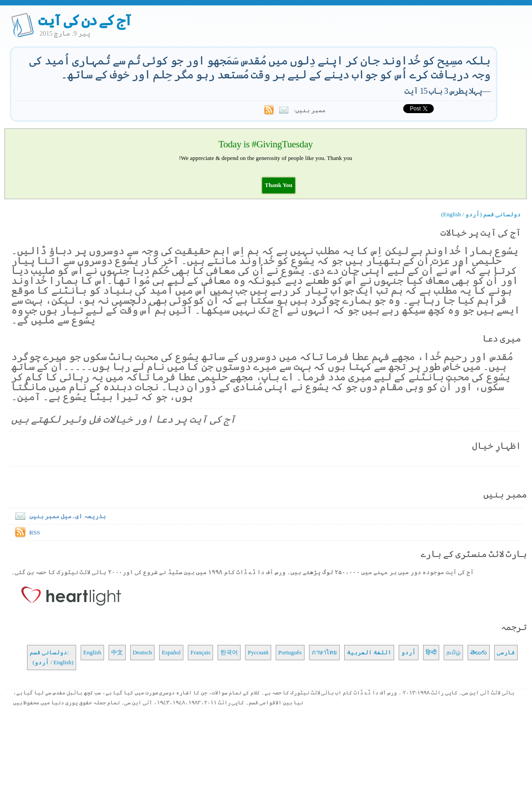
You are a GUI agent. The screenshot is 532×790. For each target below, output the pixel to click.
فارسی (506, 652)
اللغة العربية (369, 652)
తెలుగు (479, 652)
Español (171, 652)
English (92, 652)
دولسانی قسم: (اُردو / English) (52, 657)
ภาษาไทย (324, 652)
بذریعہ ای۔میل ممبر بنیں (59, 516)
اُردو (409, 652)
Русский (258, 652)
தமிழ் (453, 652)
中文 (117, 652)
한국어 (229, 652)
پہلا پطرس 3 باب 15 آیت (443, 91)
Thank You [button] (279, 185)
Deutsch (143, 652)
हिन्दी (431, 652)
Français (200, 652)
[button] (279, 185)
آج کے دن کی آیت (85, 20)
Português (290, 652)
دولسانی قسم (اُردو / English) (481, 214)
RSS (35, 532)
